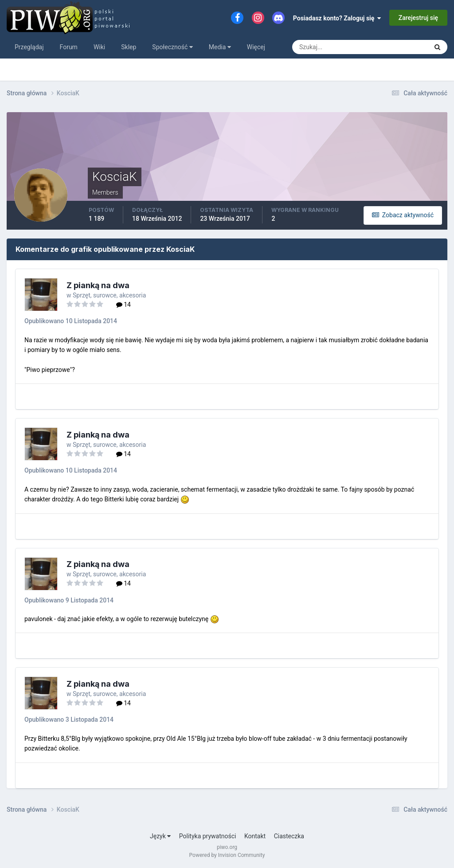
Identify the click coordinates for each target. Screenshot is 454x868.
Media (220, 47)
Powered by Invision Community (227, 855)
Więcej (256, 47)
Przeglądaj (29, 47)
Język (160, 836)
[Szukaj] (327, 47)
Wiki (99, 47)
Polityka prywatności (208, 836)
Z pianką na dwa (98, 285)
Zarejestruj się (418, 18)
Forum (69, 47)
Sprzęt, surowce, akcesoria (109, 295)
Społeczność (172, 47)
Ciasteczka (289, 836)
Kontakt (255, 836)
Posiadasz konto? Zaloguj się (337, 18)
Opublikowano (71, 321)
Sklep (129, 47)
